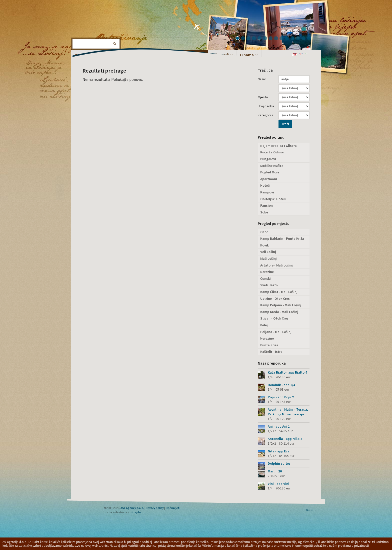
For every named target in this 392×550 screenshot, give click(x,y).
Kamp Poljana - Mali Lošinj (281, 305)
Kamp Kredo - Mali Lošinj (279, 312)
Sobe (264, 212)
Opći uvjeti (173, 508)
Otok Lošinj (87, 20)
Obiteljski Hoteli (273, 199)
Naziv (262, 79)
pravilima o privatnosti (353, 546)
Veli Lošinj (268, 252)
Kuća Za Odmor (272, 152)
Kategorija (265, 115)
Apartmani (269, 179)
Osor (264, 232)
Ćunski (265, 279)
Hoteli (265, 185)
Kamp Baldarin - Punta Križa (282, 238)
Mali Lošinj (268, 258)
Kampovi (267, 192)
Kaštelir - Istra (271, 352)
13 (305, 39)
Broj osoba (266, 106)
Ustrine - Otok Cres (275, 299)
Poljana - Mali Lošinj (276, 332)
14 (311, 39)
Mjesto (263, 97)
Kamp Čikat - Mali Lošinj (279, 292)
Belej (264, 325)
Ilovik (264, 245)
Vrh (310, 510)
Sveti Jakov (269, 285)
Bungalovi (268, 159)
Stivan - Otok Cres (274, 318)
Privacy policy (155, 508)
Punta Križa (269, 345)
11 (294, 39)
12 (300, 39)
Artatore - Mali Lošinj (276, 265)
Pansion (266, 205)
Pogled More (270, 172)
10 (289, 39)
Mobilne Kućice (272, 166)
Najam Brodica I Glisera (278, 146)
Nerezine (267, 272)
